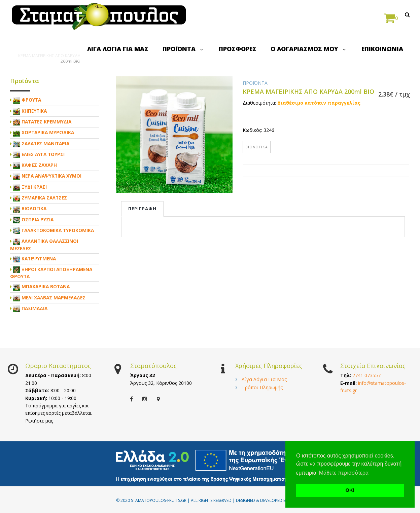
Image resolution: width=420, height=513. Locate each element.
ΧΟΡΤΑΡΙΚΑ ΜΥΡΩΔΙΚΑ (48, 132)
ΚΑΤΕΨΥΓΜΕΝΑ (39, 259)
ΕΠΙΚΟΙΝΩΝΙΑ (382, 49)
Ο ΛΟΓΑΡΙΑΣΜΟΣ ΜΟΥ (309, 49)
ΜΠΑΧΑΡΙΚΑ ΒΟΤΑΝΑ (46, 286)
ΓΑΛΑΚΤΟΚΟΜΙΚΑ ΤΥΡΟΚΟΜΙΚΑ (58, 230)
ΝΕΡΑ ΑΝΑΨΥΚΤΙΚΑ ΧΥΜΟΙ (51, 176)
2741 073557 (366, 375)
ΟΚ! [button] (350, 490)
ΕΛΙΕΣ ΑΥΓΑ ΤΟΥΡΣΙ (43, 154)
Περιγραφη (142, 209)
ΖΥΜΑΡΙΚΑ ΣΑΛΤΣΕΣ (44, 198)
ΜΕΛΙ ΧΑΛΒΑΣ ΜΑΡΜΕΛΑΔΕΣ (54, 298)
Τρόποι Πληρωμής (262, 387)
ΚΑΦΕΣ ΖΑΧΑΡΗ (39, 165)
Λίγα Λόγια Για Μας (264, 379)
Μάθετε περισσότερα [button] (344, 473)
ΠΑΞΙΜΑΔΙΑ (34, 308)
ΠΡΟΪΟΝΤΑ (184, 49)
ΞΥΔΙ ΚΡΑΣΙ (34, 187)
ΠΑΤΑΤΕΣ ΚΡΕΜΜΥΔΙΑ (46, 122)
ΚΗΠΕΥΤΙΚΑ (34, 111)
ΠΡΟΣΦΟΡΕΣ (238, 49)
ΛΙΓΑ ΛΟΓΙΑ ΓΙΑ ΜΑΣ (118, 49)
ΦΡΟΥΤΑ (31, 100)
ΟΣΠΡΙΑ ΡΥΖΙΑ (38, 219)
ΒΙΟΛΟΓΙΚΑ (257, 147)
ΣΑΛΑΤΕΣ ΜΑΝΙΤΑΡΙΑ (45, 143)
